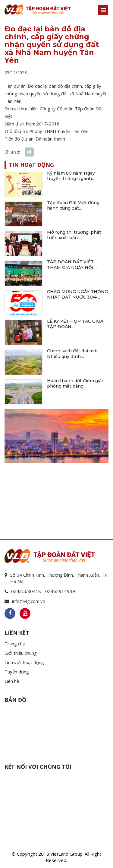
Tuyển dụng (17, 672)
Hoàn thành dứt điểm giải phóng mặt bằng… (75, 383)
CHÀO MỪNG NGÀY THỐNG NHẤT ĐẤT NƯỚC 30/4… (77, 294)
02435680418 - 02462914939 (43, 591)
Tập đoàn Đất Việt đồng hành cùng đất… (73, 205)
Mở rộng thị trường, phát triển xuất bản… (74, 235)
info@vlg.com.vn (29, 601)
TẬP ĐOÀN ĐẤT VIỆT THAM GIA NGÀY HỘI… (72, 265)
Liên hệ (12, 681)
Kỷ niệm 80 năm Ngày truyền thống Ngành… (71, 176)
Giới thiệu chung (21, 653)
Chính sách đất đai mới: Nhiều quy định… (73, 353)
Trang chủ (15, 644)
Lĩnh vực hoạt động (24, 662)
